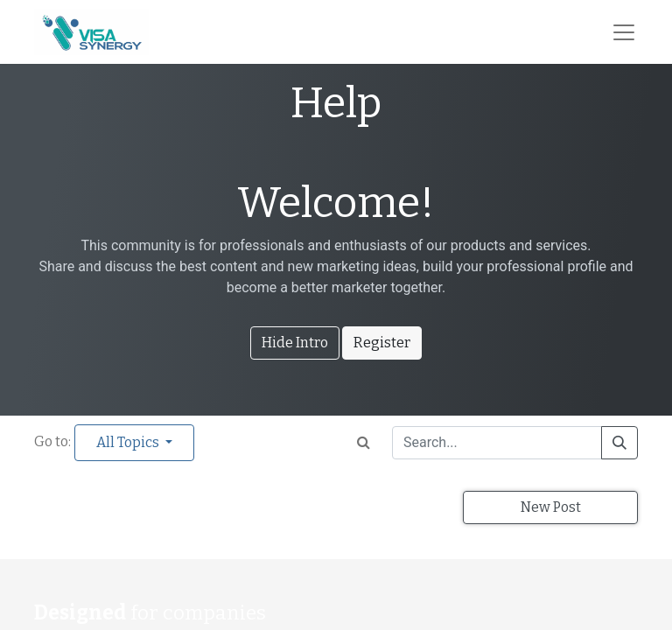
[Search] (619, 443)
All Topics (129, 442)
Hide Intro (295, 343)
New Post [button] (551, 507)
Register (382, 343)
